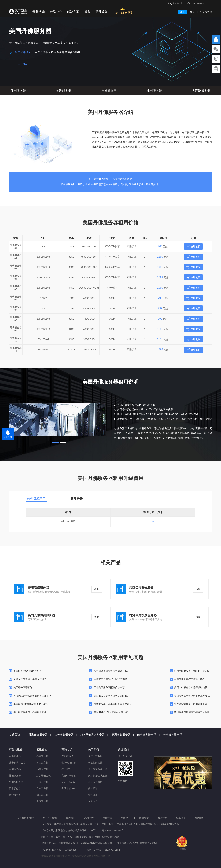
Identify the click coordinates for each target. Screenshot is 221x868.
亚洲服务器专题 (123, 735)
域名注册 (181, 818)
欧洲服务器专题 (148, 735)
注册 (182, 12)
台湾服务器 (15, 795)
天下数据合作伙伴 (98, 769)
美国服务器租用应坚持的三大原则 (192, 712)
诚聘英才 (89, 818)
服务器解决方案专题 (94, 735)
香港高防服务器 (17, 763)
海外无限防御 (69, 763)
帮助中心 (126, 818)
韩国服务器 (15, 776)
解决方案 (73, 12)
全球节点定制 (69, 782)
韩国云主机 (42, 769)
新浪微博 (123, 781)
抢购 (97, 589)
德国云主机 (42, 795)
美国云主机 (42, 763)
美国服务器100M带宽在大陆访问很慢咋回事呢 (118, 712)
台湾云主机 (42, 782)
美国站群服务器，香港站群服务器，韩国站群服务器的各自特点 (47, 712)
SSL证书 (66, 769)
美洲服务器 (64, 91)
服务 (87, 12)
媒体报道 (93, 788)
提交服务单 (206, 12)
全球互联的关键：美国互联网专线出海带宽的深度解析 (42, 679)
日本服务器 (15, 788)
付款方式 (93, 801)
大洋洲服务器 (201, 91)
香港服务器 (15, 756)
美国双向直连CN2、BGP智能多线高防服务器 (118, 679)
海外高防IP (67, 756)
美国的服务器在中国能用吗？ (190, 679)
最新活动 (39, 12)
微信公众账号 (125, 756)
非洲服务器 (154, 91)
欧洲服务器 (109, 91)
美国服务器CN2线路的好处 (28, 671)
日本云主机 (42, 788)
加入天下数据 (95, 782)
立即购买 (22, 64)
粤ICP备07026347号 (113, 830)
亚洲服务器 (18, 91)
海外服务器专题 (66, 735)
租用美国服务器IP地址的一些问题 (192, 671)
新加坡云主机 (43, 776)
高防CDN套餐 (69, 776)
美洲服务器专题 (173, 735)
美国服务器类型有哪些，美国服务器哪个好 (116, 696)
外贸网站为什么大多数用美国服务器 (32, 696)
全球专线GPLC (69, 788)
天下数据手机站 (25, 818)
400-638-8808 (197, 3)
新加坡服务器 (16, 782)
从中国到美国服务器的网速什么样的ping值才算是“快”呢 (123, 671)
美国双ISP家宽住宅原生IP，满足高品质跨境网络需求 (41, 704)
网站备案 (144, 818)
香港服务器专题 (40, 735)
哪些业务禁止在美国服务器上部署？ (113, 704)
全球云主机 (42, 801)
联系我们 (70, 818)
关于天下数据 (95, 756)
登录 (192, 12)
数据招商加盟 (95, 763)
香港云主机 (42, 756)
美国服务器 (15, 769)
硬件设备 (102, 12)
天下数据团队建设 (98, 776)
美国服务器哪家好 (23, 687)
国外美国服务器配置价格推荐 (109, 687)
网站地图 (199, 818)
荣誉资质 (93, 795)
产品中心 (56, 12)
